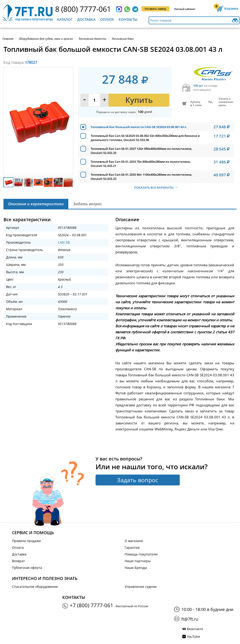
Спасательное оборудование (35, 587)
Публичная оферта (27, 568)
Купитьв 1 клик (196, 104)
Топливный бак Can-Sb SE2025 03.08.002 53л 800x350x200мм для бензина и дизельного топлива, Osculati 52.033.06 (145, 138)
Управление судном (141, 587)
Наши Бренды (136, 568)
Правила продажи (26, 541)
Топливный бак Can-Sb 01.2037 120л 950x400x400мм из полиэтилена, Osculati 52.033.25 (141, 151)
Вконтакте (195, 629)
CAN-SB (64, 242)
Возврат (18, 561)
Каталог (65, 19)
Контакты (128, 19)
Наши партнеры (138, 561)
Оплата (107, 19)
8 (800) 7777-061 (83, 9)
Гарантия (132, 547)
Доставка (86, 19)
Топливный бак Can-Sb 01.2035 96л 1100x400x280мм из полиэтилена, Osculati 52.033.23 (141, 177)
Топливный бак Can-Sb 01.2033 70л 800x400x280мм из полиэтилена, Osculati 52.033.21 (141, 164)
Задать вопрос (138, 480)
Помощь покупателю (141, 554)
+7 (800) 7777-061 (91, 605)
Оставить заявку (155, 9)
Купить (139, 100)
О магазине (134, 541)
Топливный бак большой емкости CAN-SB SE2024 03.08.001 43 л (138, 127)
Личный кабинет (185, 9)
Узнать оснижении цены (226, 102)
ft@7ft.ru (190, 619)
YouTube (193, 636)
